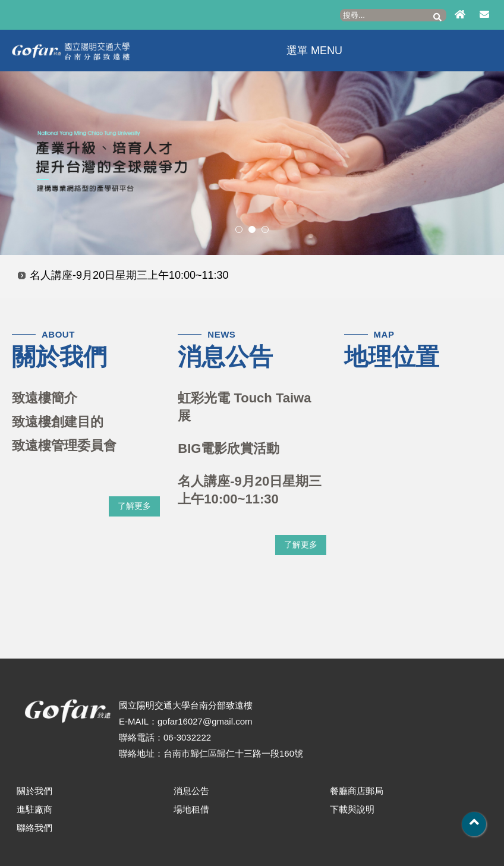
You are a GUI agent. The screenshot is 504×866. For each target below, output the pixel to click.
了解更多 (134, 506)
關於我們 (34, 791)
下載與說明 (352, 809)
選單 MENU (311, 51)
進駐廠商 (34, 809)
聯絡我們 (34, 828)
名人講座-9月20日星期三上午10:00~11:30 (129, 275)
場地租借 (191, 809)
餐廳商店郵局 (357, 791)
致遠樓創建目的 (58, 422)
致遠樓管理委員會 (64, 445)
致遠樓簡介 (45, 398)
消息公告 (191, 791)
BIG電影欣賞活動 (229, 448)
